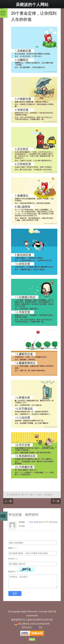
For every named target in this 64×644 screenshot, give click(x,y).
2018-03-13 (15, 495)
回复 (31, 522)
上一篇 (8, 501)
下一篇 (56, 501)
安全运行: (28, 627)
